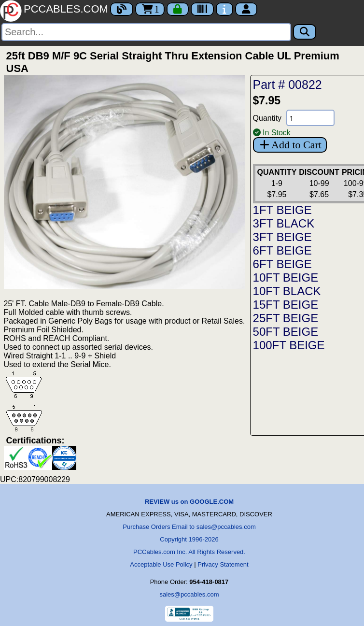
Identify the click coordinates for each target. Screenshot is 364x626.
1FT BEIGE (282, 210)
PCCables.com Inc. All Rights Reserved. (189, 552)
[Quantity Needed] (310, 118)
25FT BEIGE (286, 318)
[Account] (246, 9)
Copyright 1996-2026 (189, 539)
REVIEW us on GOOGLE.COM (189, 502)
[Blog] (122, 9)
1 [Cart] (150, 9)
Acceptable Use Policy (161, 564)
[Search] (146, 32)
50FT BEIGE (286, 332)
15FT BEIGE (286, 305)
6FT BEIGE (282, 250)
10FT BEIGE (286, 277)
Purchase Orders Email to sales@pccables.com (189, 527)
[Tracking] (202, 9)
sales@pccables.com (189, 594)
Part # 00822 (287, 85)
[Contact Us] (224, 9)
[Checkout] (178, 9)
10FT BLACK (287, 291)
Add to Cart (290, 145)
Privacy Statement (223, 564)
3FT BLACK (284, 223)
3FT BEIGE (282, 237)
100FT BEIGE (289, 345)
